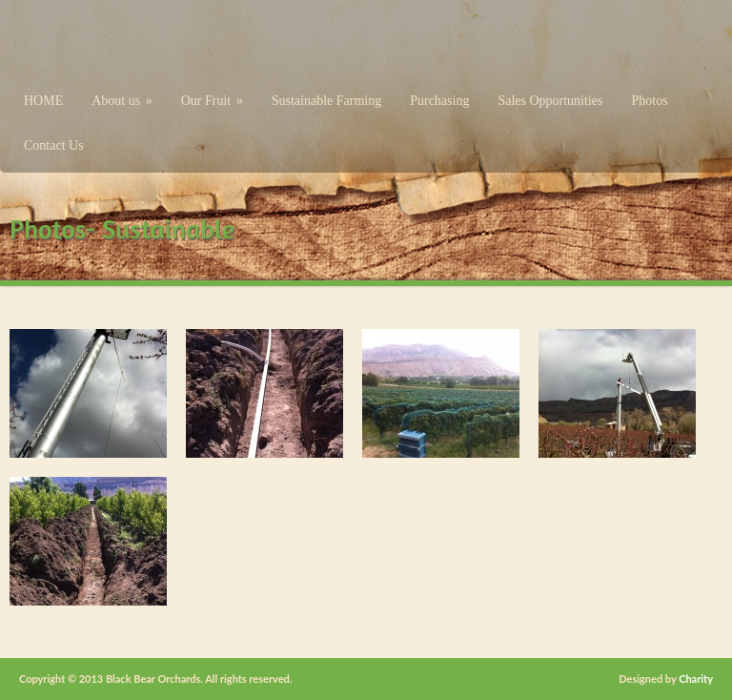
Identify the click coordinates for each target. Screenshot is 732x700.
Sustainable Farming (327, 101)
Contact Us (54, 145)
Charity (696, 679)
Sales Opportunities (550, 101)
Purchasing (439, 101)
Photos (649, 101)
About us (122, 101)
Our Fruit (212, 101)
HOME (43, 101)
